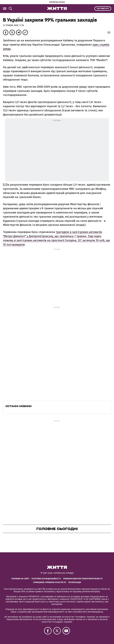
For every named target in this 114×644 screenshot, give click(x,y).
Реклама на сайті (20, 579)
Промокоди (75, 582)
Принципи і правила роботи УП (50, 582)
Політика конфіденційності (46, 579)
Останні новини (18, 406)
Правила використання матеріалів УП (83, 579)
